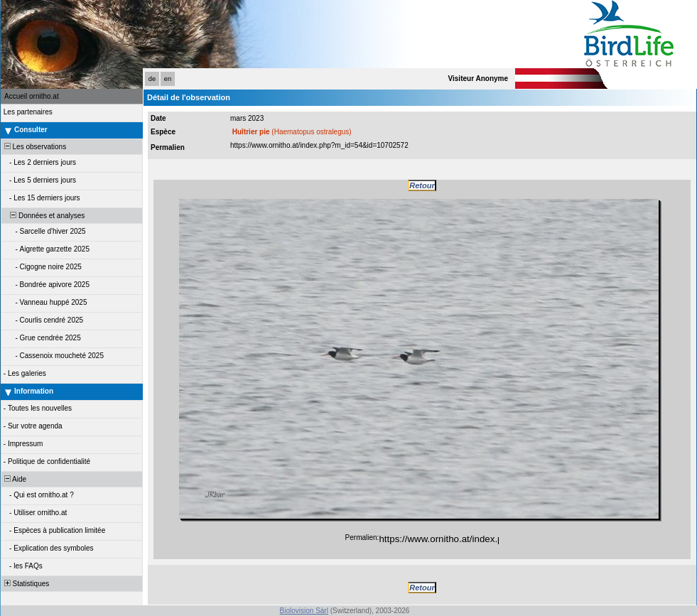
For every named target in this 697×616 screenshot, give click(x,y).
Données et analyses (43, 216)
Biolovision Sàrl (304, 611)
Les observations (34, 147)
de (152, 79)
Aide (14, 479)
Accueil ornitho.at (32, 96)
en (168, 79)
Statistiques (26, 584)
